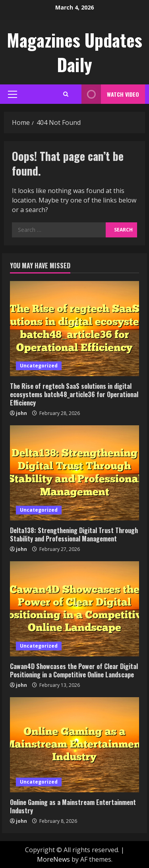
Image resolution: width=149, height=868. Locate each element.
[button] (13, 94)
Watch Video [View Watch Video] (110, 94)
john (21, 413)
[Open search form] (66, 94)
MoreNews (53, 859)
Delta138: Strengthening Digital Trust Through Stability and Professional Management (74, 534)
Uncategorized (39, 366)
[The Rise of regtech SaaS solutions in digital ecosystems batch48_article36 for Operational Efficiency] (74, 329)
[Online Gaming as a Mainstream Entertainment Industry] (74, 745)
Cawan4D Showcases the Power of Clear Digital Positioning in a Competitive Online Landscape (74, 670)
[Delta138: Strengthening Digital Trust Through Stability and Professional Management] (74, 473)
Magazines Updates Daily (74, 52)
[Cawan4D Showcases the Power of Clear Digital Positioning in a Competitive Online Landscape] (74, 609)
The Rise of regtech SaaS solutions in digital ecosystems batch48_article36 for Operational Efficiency (74, 394)
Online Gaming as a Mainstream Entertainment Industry (73, 806)
